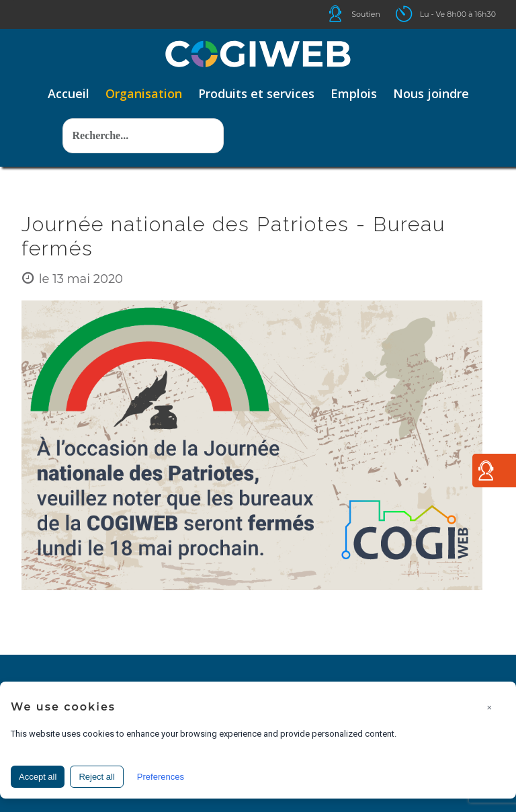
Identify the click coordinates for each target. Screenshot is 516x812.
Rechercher (63, 98)
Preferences (161, 777)
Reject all (96, 777)
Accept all (38, 777)
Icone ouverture (416, 14)
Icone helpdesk (347, 14)
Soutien (366, 14)
